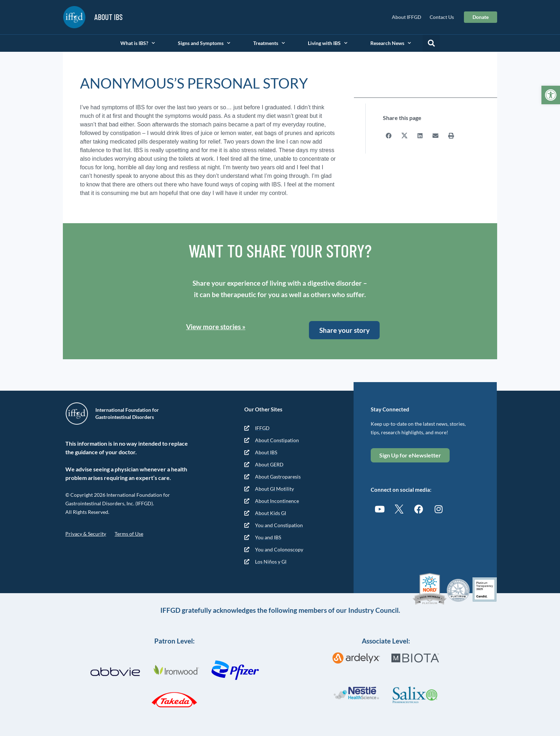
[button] (431, 43)
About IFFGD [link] (406, 17)
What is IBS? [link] (138, 43)
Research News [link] (391, 43)
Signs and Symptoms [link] (204, 43)
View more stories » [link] (216, 327)
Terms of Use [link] (129, 534)
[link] (551, 95)
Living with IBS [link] (328, 43)
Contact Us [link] (442, 17)
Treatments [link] (269, 43)
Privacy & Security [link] (86, 534)
